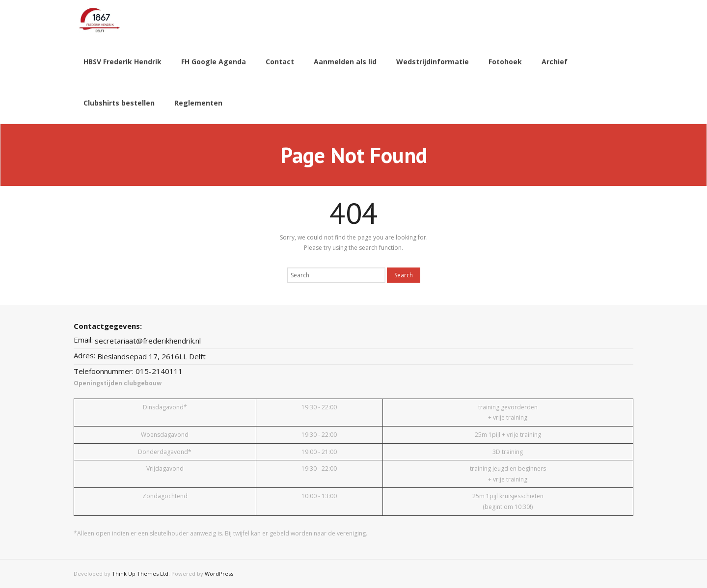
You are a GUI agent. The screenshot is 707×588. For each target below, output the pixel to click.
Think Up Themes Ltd (140, 574)
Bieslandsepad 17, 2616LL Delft (151, 356)
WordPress (219, 574)
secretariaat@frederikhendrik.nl (148, 341)
